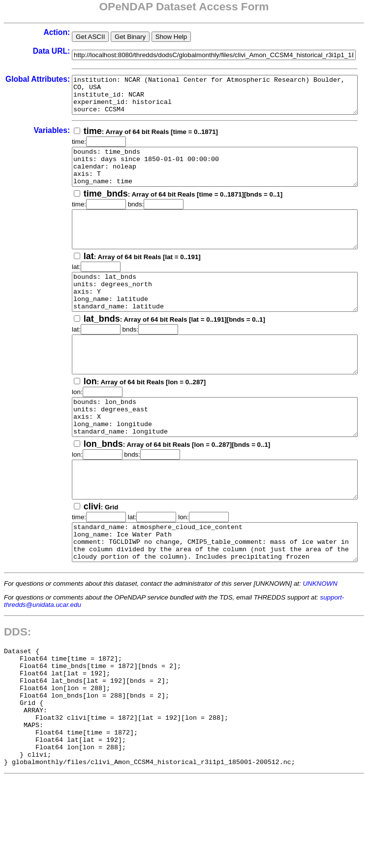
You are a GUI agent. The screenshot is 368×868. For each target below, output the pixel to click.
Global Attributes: (25, 83)
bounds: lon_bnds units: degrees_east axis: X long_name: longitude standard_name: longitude (206, 458)
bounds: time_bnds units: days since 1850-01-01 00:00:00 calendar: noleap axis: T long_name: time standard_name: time (206, 178)
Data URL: (25, 51)
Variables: (26, 138)
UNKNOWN (320, 643)
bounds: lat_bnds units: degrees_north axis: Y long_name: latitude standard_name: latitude (206, 318)
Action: (31, 32)
